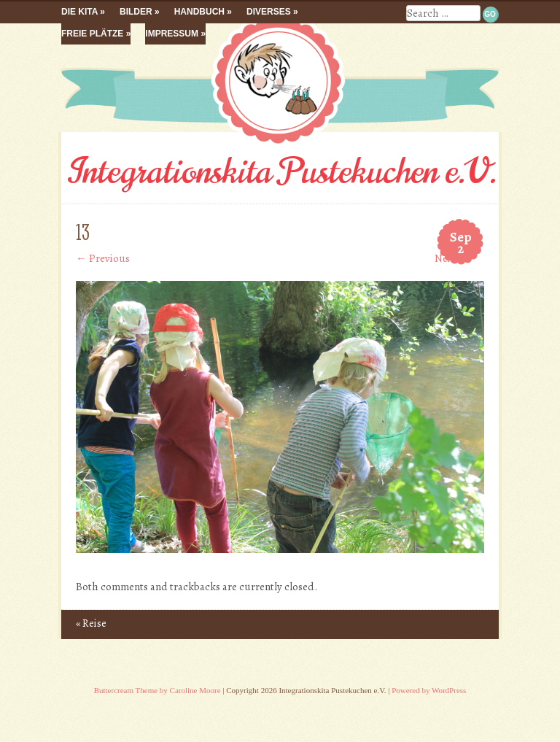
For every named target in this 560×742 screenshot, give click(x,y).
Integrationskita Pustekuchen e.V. (280, 171)
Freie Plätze (92, 34)
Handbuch (199, 12)
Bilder (136, 12)
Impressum (172, 34)
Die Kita (79, 12)
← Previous (103, 258)
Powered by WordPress (429, 690)
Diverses (269, 12)
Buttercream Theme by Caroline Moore (157, 690)
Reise (91, 623)
